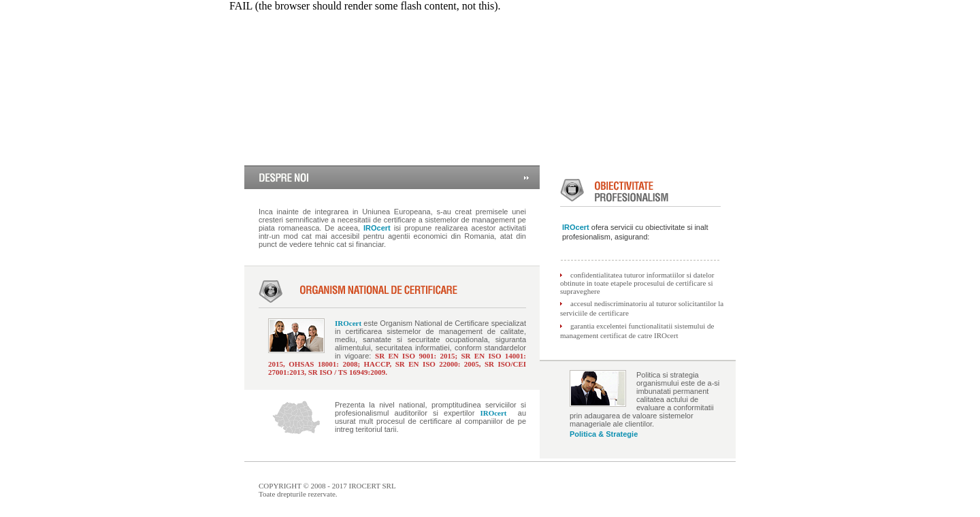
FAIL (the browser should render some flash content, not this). (365, 6)
